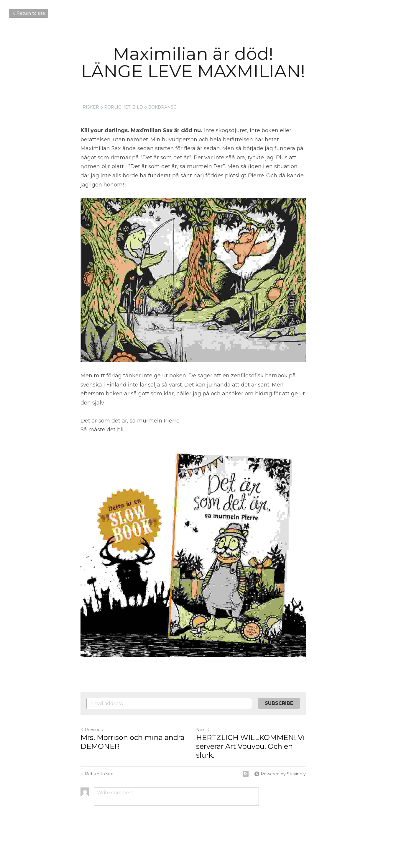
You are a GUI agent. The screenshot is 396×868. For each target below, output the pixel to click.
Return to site (28, 13)
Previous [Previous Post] (92, 728)
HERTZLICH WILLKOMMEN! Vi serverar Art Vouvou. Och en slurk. (255, 744)
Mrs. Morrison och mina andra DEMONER (133, 740)
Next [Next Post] (208, 728)
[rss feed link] (255, 772)
